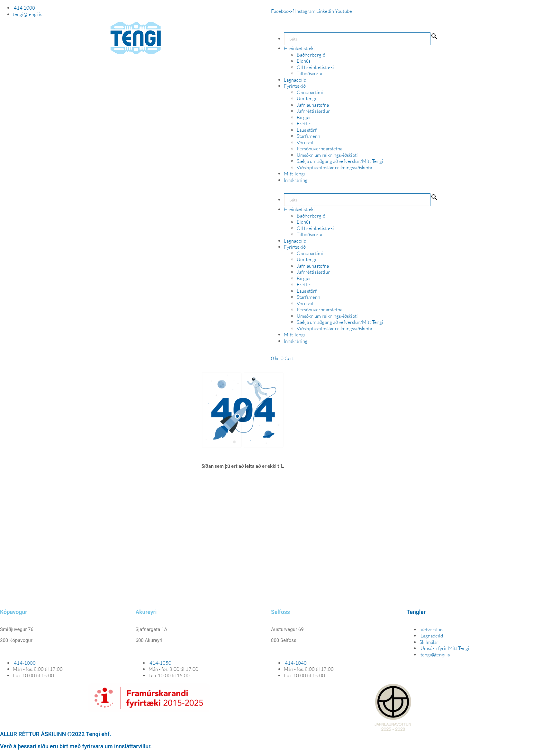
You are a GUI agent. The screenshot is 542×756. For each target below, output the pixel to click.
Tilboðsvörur (310, 73)
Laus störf (307, 130)
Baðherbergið (311, 55)
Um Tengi (307, 98)
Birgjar (304, 117)
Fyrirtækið (295, 86)
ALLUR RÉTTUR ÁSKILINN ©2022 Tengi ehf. (56, 734)
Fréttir (304, 124)
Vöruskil (305, 142)
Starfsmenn (308, 136)
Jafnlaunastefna (313, 105)
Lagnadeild (295, 80)
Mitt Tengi (294, 174)
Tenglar (416, 612)
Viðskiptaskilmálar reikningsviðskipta (334, 168)
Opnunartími (310, 92)
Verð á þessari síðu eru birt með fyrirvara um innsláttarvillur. (76, 746)
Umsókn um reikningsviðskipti (327, 155)
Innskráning (296, 180)
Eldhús (304, 61)
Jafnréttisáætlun (314, 111)
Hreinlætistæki (299, 48)
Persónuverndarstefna (320, 149)
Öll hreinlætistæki (315, 67)
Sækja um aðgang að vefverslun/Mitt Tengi (340, 161)
